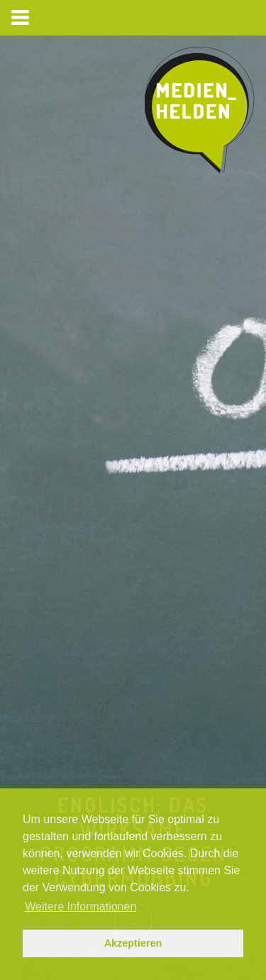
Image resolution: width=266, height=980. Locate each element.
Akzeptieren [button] (133, 943)
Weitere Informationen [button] (81, 907)
